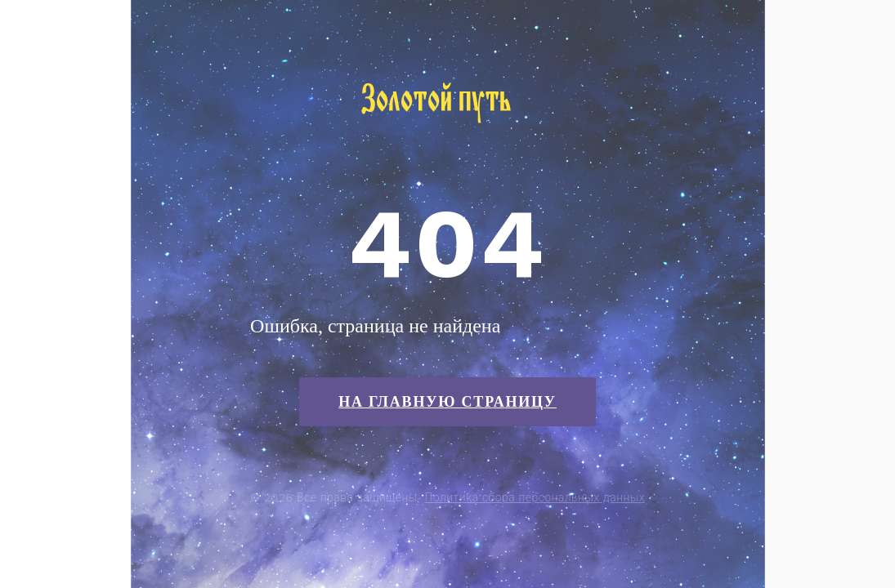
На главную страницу (447, 402)
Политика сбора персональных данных (535, 497)
